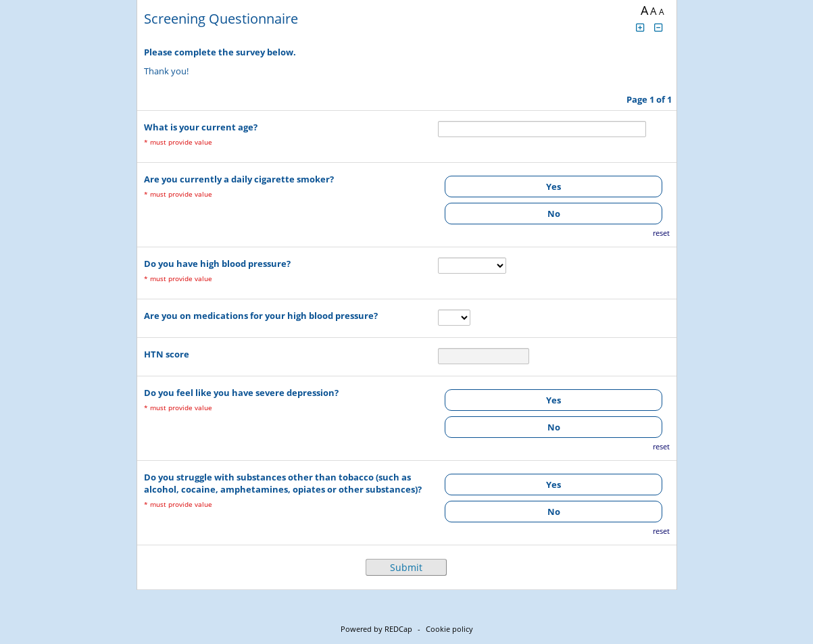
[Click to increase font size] (641, 27)
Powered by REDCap (376, 629)
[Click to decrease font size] (658, 27)
